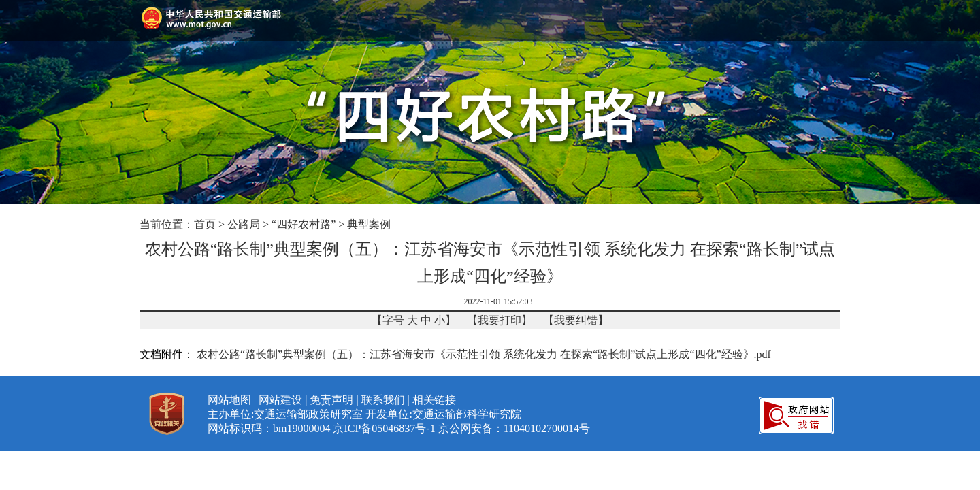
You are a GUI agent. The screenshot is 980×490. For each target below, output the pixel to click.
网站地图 (229, 400)
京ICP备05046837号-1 (384, 428)
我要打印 (500, 320)
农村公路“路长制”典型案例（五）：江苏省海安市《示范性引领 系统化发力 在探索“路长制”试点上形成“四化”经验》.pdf (484, 354)
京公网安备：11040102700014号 (514, 428)
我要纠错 (576, 320)
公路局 (244, 224)
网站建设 (280, 400)
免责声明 (331, 400)
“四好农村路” (304, 224)
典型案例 (369, 224)
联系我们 (383, 400)
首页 (205, 224)
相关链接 (434, 400)
